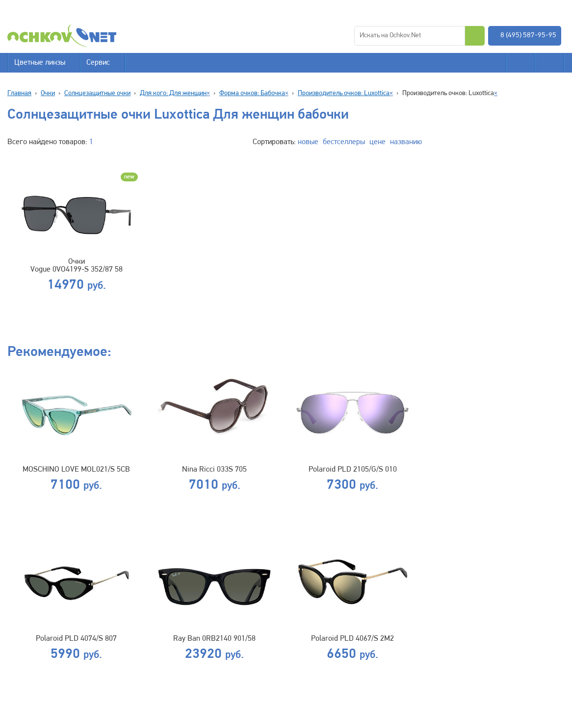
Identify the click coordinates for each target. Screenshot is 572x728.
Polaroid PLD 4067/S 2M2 (352, 639)
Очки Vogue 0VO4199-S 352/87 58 (77, 266)
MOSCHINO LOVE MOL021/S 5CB (76, 470)
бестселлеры (344, 142)
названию (406, 142)
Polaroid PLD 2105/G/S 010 (353, 470)
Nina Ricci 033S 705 (214, 470)
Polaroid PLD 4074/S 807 (76, 639)
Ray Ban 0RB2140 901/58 (214, 639)
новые (308, 142)
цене (377, 142)
